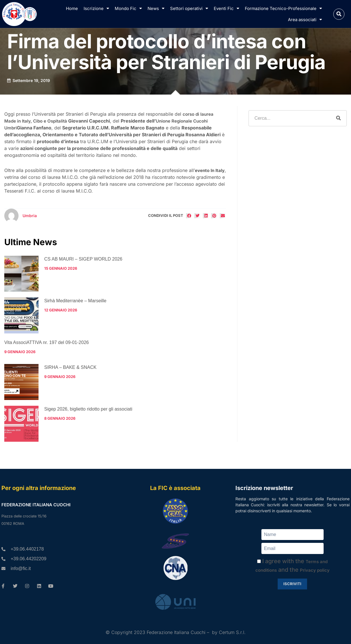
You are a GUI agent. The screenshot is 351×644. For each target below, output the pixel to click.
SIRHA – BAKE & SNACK (70, 367)
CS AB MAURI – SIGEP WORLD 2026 (83, 259)
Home (72, 8)
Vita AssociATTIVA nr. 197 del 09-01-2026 (47, 342)
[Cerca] (338, 118)
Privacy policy (315, 570)
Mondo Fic (128, 8)
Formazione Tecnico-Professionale (283, 8)
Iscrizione (96, 8)
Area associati (305, 20)
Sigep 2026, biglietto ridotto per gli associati (88, 409)
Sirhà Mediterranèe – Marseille (75, 301)
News (156, 8)
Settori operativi (189, 8)
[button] (339, 14)
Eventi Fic (226, 8)
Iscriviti (292, 584)
